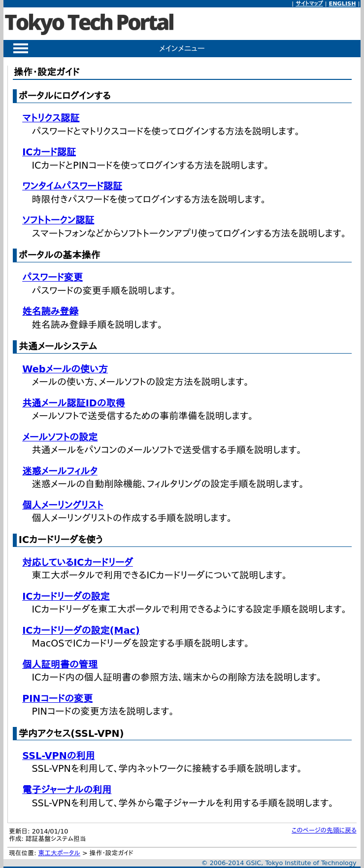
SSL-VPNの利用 (59, 756)
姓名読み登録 (50, 311)
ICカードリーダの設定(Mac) (81, 631)
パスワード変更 (52, 277)
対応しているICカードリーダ (78, 562)
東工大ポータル (60, 853)
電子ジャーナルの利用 (67, 790)
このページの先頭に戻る (324, 830)
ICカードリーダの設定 (66, 597)
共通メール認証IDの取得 (74, 403)
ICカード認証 (49, 152)
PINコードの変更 (57, 699)
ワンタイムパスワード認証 (72, 186)
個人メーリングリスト (63, 505)
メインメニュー (182, 49)
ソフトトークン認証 (58, 220)
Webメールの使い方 (65, 369)
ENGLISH (343, 4)
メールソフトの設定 (60, 437)
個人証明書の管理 (60, 665)
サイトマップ (309, 4)
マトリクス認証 (51, 118)
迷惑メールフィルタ (60, 471)
